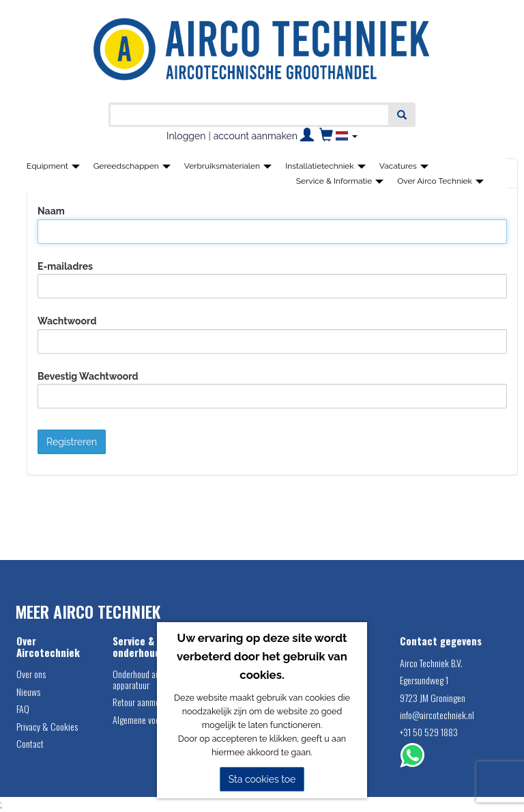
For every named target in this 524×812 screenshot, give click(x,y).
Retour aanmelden (143, 702)
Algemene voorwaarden (152, 719)
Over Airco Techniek (440, 181)
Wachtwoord (67, 321)
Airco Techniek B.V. (431, 663)
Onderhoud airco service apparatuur (154, 679)
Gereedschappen (132, 166)
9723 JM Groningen (433, 698)
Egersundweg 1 (424, 680)
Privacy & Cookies (47, 726)
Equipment (53, 166)
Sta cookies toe (262, 779)
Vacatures (404, 166)
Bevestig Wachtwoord (88, 376)
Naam (51, 211)
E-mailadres (65, 266)
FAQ (23, 709)
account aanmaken (256, 136)
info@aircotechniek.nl (437, 715)
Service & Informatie (340, 181)
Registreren (72, 442)
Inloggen (186, 136)
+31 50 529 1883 (429, 732)
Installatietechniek (325, 166)
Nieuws (28, 691)
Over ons (31, 674)
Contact (30, 743)
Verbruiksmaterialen (228, 166)
